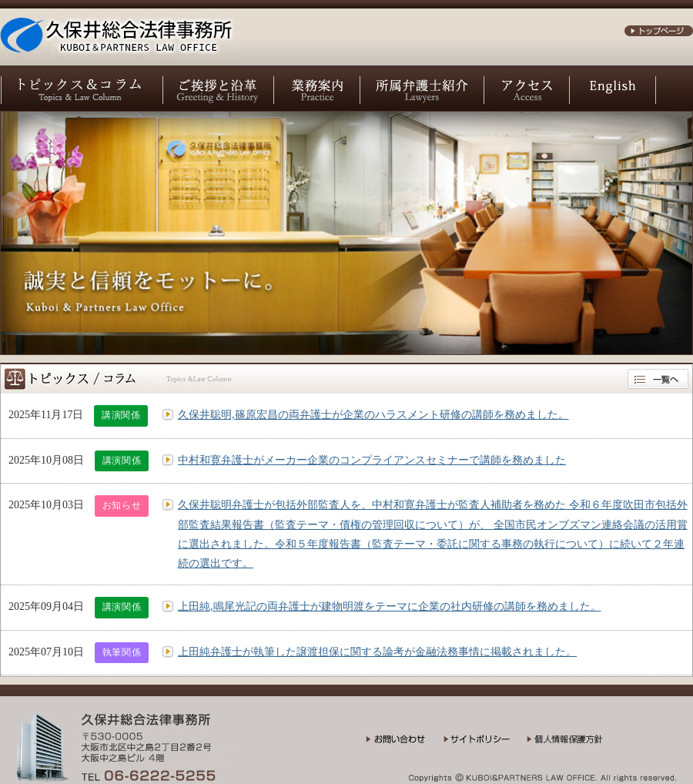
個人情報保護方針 (575, 744)
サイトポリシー (485, 744)
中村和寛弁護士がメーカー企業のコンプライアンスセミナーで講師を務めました (372, 460)
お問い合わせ (405, 744)
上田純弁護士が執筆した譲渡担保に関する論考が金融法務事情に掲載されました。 (377, 652)
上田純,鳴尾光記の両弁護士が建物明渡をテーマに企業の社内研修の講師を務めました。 (390, 606)
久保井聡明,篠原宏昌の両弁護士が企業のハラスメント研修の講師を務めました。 (373, 415)
